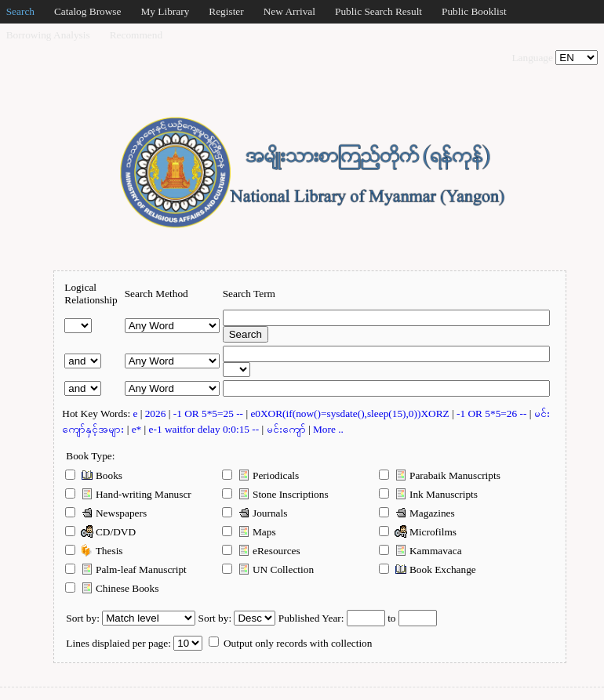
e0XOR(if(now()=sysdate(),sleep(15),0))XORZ (351, 413)
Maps (249, 531)
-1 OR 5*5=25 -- (210, 413)
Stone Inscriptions (275, 494)
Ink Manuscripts (428, 494)
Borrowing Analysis (48, 35)
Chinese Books (112, 588)
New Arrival (289, 11)
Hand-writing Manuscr (128, 494)
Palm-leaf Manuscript (126, 569)
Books (94, 475)
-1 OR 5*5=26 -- (493, 413)
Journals (255, 513)
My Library (165, 11)
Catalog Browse (88, 11)
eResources (261, 550)
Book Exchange (427, 569)
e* (138, 429)
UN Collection (268, 569)
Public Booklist (474, 11)
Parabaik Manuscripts (440, 475)
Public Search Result (378, 11)
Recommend (136, 35)
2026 (157, 413)
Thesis (94, 550)
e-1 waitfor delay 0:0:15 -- (206, 429)
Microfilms (418, 531)
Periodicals (260, 475)
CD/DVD (100, 531)
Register (226, 11)
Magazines (417, 513)
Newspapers (106, 513)
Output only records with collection (291, 643)
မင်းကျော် (287, 429)
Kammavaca (420, 550)
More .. (328, 429)
